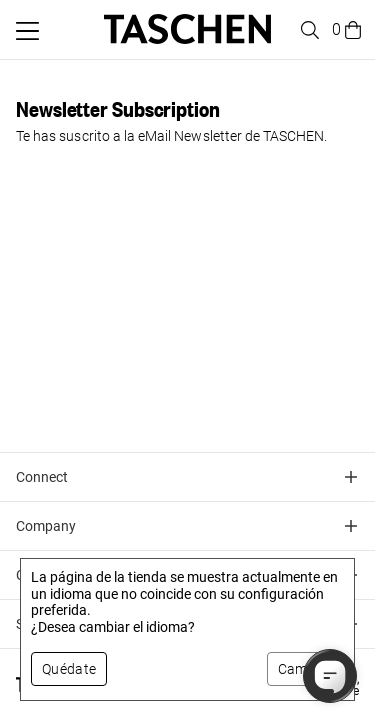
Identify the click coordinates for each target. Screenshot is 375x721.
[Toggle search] (307, 30)
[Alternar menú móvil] (27, 31)
